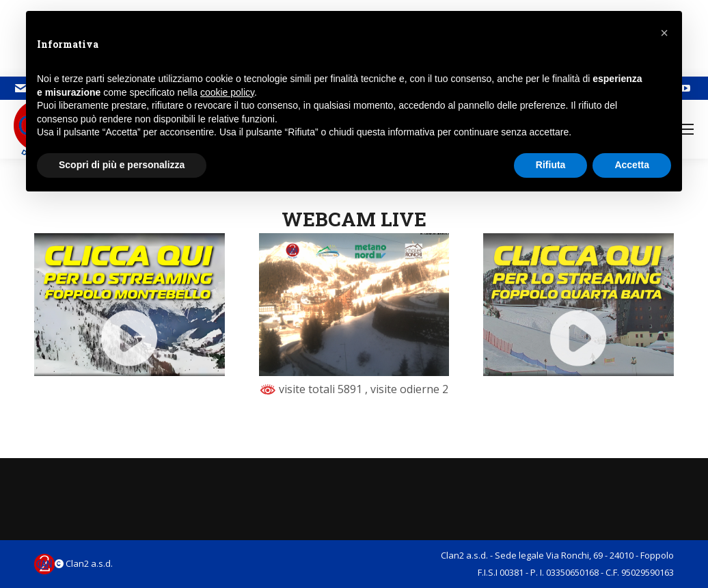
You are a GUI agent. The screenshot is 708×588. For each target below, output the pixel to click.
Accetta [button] (632, 165)
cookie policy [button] (227, 92)
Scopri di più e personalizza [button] (122, 165)
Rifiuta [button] (551, 165)
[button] (664, 33)
